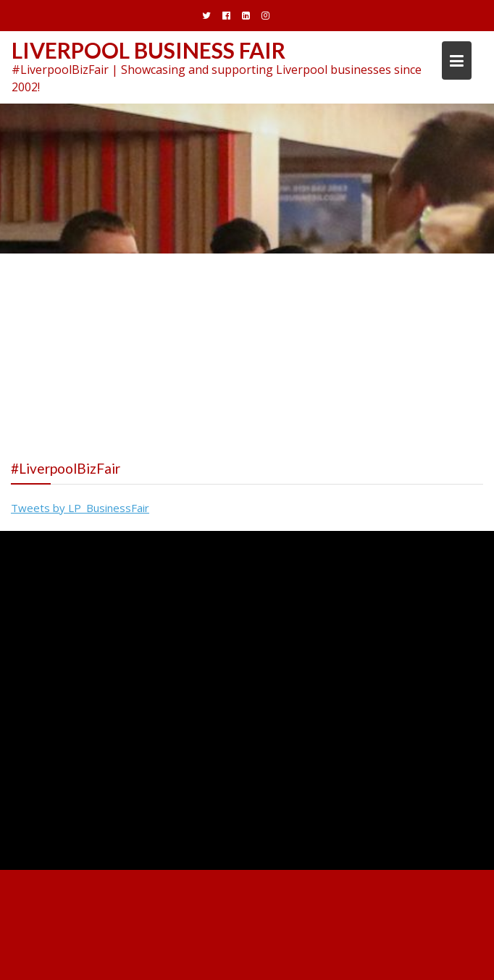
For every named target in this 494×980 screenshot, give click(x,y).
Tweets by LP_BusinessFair (80, 508)
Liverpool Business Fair (148, 50)
